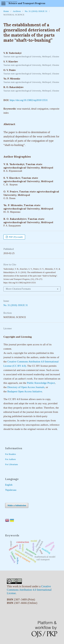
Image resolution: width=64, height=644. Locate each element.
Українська (11, 490)
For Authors (10, 459)
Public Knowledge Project (41, 383)
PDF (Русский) (15, 237)
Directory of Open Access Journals (26, 387)
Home (6, 11)
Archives (17, 11)
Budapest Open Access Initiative (25, 391)
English (9, 485)
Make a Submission (17, 505)
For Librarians (12, 464)
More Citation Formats (18, 289)
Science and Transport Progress (27, 3)
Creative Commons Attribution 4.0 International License (29, 590)
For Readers (10, 454)
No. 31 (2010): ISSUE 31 (36, 11)
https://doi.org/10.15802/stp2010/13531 (29, 100)
